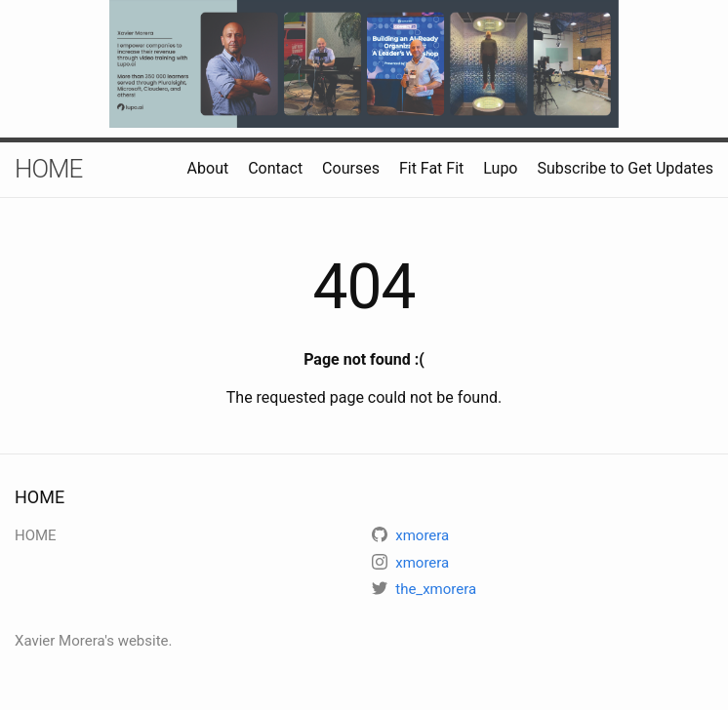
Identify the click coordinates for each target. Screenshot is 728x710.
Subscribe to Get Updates (625, 168)
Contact (275, 168)
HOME (48, 169)
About (208, 168)
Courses (351, 168)
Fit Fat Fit (431, 168)
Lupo (500, 168)
